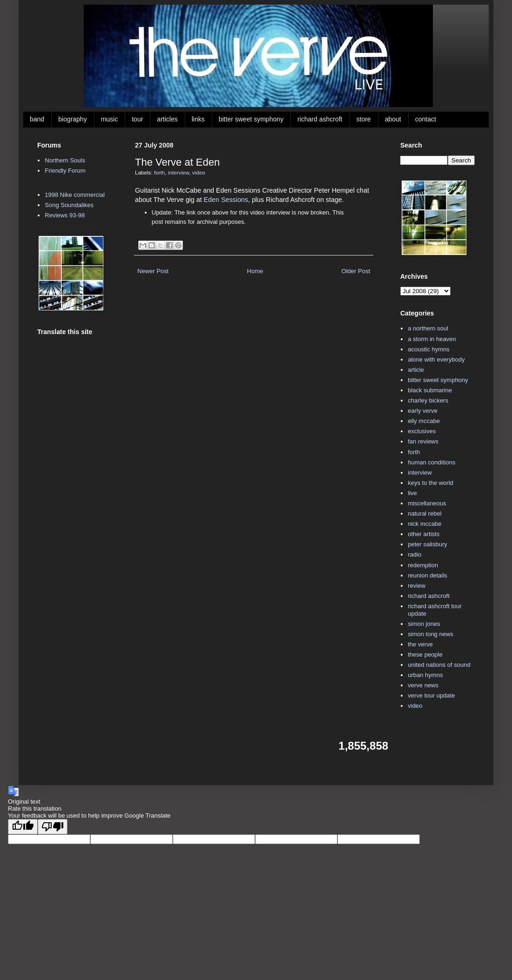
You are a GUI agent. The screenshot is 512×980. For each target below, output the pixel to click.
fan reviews (423, 441)
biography (73, 119)
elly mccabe (424, 421)
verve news (423, 685)
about (393, 119)
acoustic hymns (429, 349)
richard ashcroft (320, 119)
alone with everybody (436, 359)
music (110, 119)
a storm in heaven (432, 339)
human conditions (431, 462)
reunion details (428, 575)
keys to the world (431, 483)
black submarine (430, 390)
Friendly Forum (65, 171)
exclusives (422, 431)
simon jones (424, 624)
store (364, 119)
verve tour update (431, 695)
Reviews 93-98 (65, 215)
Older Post (356, 271)
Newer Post (153, 271)
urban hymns (425, 675)
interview (179, 172)
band (37, 119)
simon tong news (431, 634)
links (198, 119)
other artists (424, 534)
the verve (420, 644)
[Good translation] (23, 827)
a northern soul (428, 328)
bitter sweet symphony (251, 119)
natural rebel (424, 513)
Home (255, 271)
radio (414, 554)
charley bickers (428, 400)
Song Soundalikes (69, 205)
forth (159, 172)
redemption (423, 565)
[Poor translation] (53, 827)
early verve (423, 411)
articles (167, 119)
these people (425, 654)
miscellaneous (427, 503)
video (199, 172)
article (416, 370)
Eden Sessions (226, 200)
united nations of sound (439, 665)
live (412, 493)
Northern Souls (65, 160)
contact (426, 119)
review (417, 586)
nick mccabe (424, 524)
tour (137, 119)
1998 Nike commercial (75, 195)
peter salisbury (428, 544)
